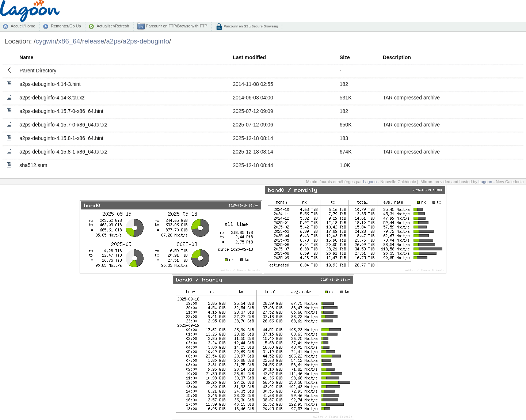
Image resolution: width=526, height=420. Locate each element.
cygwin (46, 41)
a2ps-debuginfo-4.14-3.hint (50, 84)
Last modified (249, 57)
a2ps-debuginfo (146, 41)
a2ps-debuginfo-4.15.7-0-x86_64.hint (61, 111)
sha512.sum (33, 165)
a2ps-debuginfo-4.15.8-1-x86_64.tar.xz (63, 152)
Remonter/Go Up (66, 26)
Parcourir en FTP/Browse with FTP (176, 26)
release (93, 41)
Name (26, 57)
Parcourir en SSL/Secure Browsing (250, 26)
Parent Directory (38, 71)
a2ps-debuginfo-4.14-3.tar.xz (52, 98)
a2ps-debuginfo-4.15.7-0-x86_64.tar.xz (63, 125)
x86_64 (69, 41)
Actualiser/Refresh (113, 26)
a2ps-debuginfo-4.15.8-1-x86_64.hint (61, 138)
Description (397, 57)
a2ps (113, 41)
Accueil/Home (23, 26)
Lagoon (370, 182)
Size (345, 57)
